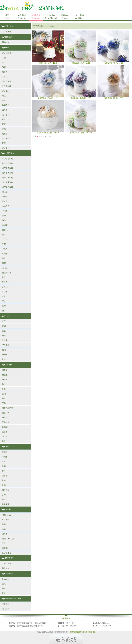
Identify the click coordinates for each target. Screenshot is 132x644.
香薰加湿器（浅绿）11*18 (81, 47)
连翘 (4, 129)
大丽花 (5, 230)
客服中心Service (65, 17)
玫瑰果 (5, 340)
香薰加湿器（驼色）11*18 (113, 82)
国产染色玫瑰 (8, 187)
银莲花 (5, 96)
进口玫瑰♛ (7, 53)
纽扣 (4, 350)
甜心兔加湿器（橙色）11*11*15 (48, 117)
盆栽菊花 (6, 504)
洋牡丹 (5, 249)
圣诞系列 (6, 105)
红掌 (4, 306)
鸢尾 (4, 296)
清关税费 (6, 609)
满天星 (5, 192)
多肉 (4, 495)
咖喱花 (5, 548)
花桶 (4, 394)
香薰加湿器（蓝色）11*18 (113, 47)
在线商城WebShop (80, 17)
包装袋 (5, 379)
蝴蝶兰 (5, 452)
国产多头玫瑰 (8, 168)
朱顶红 (5, 268)
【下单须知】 (8, 32)
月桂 (4, 359)
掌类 (4, 499)
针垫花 (5, 287)
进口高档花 (7, 86)
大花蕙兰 (6, 457)
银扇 (4, 326)
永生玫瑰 (6, 520)
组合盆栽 (6, 490)
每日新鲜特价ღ (8, 163)
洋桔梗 (5, 211)
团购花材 (6, 42)
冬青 (4, 100)
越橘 (4, 336)
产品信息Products (36, 17)
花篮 (4, 593)
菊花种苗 (6, 568)
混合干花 (6, 345)
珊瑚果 (5, 355)
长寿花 (5, 480)
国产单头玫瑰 (8, 173)
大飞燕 (5, 239)
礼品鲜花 (6, 579)
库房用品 (6, 604)
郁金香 (5, 72)
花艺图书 (6, 432)
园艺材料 (6, 413)
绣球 (4, 62)
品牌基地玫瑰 (8, 159)
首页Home (7, 17)
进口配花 (6, 91)
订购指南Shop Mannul (51, 17)
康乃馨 (5, 110)
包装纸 (5, 375)
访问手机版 (92, 632)
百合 (4, 216)
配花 (4, 543)
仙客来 (5, 476)
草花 (4, 277)
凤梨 (4, 466)
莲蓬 (4, 331)
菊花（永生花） (8, 539)
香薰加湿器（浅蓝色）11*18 (48, 82)
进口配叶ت (7, 138)
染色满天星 (7, 81)
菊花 (4, 263)
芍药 (4, 67)
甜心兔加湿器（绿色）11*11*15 (81, 117)
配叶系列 (6, 282)
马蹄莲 (5, 254)
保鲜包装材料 (8, 408)
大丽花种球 (7, 564)
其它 (4, 441)
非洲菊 (5, 225)
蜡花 (4, 258)
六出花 (5, 77)
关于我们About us (22, 17)
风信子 (5, 292)
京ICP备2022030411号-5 (78, 632)
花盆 (4, 398)
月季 (4, 485)
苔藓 (4, 143)
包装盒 (5, 417)
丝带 (4, 384)
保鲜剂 (5, 370)
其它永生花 (7, 553)
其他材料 (6, 427)
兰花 (4, 58)
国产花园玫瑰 (8, 178)
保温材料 (6, 422)
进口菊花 (6, 115)
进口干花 (6, 148)
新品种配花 (7, 273)
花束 (4, 124)
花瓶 (4, 389)
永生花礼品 (7, 515)
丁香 (4, 301)
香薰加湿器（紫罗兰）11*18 (81, 82)
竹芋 (4, 471)
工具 (4, 403)
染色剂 (5, 436)
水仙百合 (6, 206)
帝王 (4, 321)
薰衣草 (5, 134)
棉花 (4, 119)
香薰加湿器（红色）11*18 (48, 47)
